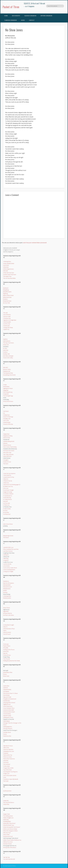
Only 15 (5, 627)
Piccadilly (6, 648)
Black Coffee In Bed (8, 295)
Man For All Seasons (9, 583)
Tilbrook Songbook (10, 20)
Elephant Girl (7, 371)
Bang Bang (6, 290)
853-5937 (6, 368)
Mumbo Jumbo (7, 598)
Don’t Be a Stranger (8, 356)
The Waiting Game (8, 816)
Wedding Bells (7, 821)
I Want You (6, 483)
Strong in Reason (8, 728)
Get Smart (6, 411)
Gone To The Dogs (8, 417)
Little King (6, 558)
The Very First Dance (9, 802)
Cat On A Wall (7, 316)
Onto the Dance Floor (9, 629)
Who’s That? (6, 835)
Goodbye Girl (7, 419)
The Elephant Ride (8, 373)
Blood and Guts (7, 297)
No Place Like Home (9, 615)
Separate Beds (7, 690)
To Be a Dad (6, 766)
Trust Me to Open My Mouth (11, 779)
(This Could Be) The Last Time (11, 549)
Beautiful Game (7, 292)
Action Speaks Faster (9, 263)
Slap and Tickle (7, 697)
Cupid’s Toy (6, 329)
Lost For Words (7, 564)
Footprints (6, 394)
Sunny (5, 734)
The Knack (6, 538)
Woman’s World (7, 844)
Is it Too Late (7, 503)
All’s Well (6, 271)
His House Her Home (9, 451)
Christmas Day (7, 318)
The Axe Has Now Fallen (9, 278)
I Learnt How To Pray (9, 477)
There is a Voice (7, 757)
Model (5, 590)
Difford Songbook (46, 16)
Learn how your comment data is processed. (35, 243)
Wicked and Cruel (8, 836)
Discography (16, 16)
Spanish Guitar (7, 716)
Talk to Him (6, 748)
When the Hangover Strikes (10, 831)
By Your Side (7, 303)
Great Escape (7, 422)
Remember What (8, 672)
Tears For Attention (8, 749)
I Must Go (6, 479)
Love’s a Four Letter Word (10, 568)
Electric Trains (7, 369)
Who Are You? (7, 833)
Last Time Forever (8, 551)
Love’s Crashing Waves (9, 570)
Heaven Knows (7, 445)
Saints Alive (6, 686)
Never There (7, 608)
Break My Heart (7, 301)
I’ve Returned (7, 514)
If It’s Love (6, 488)
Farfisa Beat (6, 387)
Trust (5, 777)
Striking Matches (8, 727)
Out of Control (7, 632)
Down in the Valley (8, 358)
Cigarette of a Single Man (10, 320)
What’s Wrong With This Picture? (12, 827)
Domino (5, 352)
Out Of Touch (7, 634)
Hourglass (6, 460)
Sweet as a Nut (7, 736)
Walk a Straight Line (8, 818)
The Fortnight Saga (8, 396)
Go (4, 413)
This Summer (7, 764)
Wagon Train (7, 814)
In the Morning (7, 498)
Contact (32, 20)
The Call (5, 313)
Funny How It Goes (8, 401)
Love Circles (6, 566)
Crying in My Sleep (8, 327)
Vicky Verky (6, 804)
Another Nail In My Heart (10, 275)
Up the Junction (7, 791)
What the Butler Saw (9, 825)
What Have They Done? (9, 823)
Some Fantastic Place (9, 708)
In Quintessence (8, 496)
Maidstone (6, 581)
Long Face (6, 560)
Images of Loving (8, 492)
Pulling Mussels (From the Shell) (11, 661)
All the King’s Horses (8, 269)
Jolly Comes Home (8, 524)
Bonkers (5, 299)
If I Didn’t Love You (8, 486)
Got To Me (6, 420)
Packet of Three (11, 7)
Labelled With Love (8, 547)
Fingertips (6, 390)
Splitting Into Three (8, 717)
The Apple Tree (7, 276)
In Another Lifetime (8, 494)
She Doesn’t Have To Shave (10, 693)
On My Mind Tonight (9, 625)
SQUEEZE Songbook (30, 16)
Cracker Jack (6, 326)
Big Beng (5, 294)
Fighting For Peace (8, 388)
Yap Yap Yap (6, 857)
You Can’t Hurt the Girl (9, 859)
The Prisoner (7, 659)
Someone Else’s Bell (9, 710)
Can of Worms (7, 315)
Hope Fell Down (7, 456)
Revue (5, 674)
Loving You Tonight (8, 571)
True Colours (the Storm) (10, 775)
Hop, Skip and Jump (8, 454)
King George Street (8, 536)
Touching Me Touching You (10, 772)
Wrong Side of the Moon (10, 847)
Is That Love (6, 505)
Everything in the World (9, 375)
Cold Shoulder (7, 322)
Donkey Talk (6, 354)
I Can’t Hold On (7, 475)
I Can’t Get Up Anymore (9, 473)
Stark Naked (6, 721)
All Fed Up (6, 267)
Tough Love (6, 774)
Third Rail (6, 761)
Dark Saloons (7, 341)
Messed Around (7, 587)
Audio (23, 20)
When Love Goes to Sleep (10, 829)
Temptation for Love (9, 751)
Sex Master (6, 691)
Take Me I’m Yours (8, 746)
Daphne (5, 339)
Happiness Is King (8, 436)
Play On (5, 653)
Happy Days (6, 434)
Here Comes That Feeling (10, 447)
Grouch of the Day (8, 424)
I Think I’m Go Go (8, 481)
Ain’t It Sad (6, 265)
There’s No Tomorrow (9, 759)
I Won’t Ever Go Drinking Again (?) (12, 485)
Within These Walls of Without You (12, 840)
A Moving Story (7, 261)
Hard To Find (7, 438)
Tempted (6, 753)
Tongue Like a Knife (8, 768)
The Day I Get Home (8, 343)
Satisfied (6, 688)
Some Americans (8, 706)
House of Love (7, 462)
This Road (6, 762)
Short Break (6, 695)
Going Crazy (6, 415)
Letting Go (6, 555)
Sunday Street (7, 732)
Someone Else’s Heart (9, 712)
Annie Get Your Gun (9, 273)
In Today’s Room (8, 499)
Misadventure (7, 589)
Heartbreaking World (9, 441)
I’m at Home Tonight (8, 490)
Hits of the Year (7, 453)
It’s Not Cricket (7, 509)
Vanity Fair (6, 801)
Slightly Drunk (7, 704)
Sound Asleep (7, 714)
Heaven (5, 443)
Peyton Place (7, 646)
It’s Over (5, 511)
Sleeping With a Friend (9, 703)
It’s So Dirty (6, 512)
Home (6, 16)
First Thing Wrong (8, 392)
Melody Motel (7, 585)
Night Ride (6, 611)
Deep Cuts (6, 345)
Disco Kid (6, 350)
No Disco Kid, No (8, 613)
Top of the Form (7, 770)
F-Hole (5, 385)
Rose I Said (6, 676)
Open (5, 630)
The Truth (6, 781)
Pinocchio (6, 651)
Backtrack (6, 288)
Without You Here (8, 842)
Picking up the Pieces (9, 650)
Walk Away (6, 820)
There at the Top (8, 755)
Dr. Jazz (5, 348)
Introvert (6, 501)
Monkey (5, 592)
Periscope (6, 644)
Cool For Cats (7, 324)
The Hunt (6, 464)
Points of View (7, 655)
